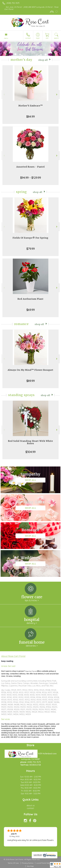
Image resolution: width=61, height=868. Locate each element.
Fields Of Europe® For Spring (30, 238)
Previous (4, 94)
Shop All (43, 60)
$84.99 (30, 117)
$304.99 (30, 452)
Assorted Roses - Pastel (30, 167)
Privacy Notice (28, 863)
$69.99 (31, 310)
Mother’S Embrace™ (31, 106)
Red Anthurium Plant (30, 299)
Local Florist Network (45, 863)
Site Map (30, 866)
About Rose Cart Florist (13, 656)
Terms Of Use (13, 863)
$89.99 (31, 381)
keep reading (7, 661)
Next (57, 94)
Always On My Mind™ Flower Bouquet (30, 370)
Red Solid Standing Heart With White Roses (30, 442)
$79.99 (31, 249)
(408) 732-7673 (13, 3)
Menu (6, 38)
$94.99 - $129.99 (31, 178)
